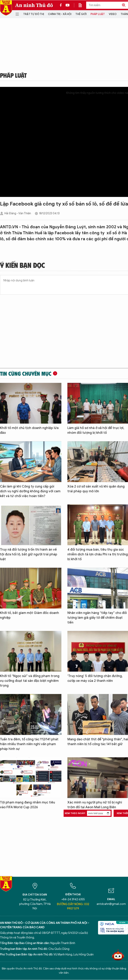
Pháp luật (98, 14)
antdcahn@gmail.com (111, 904)
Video (113, 14)
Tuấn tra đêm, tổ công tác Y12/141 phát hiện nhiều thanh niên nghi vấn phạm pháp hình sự (29, 744)
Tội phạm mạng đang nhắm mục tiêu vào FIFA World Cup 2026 (27, 805)
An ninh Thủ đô (34, 5)
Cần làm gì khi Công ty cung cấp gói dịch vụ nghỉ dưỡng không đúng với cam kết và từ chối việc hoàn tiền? (30, 491)
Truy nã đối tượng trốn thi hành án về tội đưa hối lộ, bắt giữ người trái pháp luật (29, 554)
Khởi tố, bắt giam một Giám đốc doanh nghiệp (29, 615)
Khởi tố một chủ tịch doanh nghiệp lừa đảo (29, 430)
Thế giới (81, 14)
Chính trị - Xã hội (60, 14)
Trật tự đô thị (34, 14)
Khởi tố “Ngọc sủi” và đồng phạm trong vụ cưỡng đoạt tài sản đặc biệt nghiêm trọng (30, 681)
